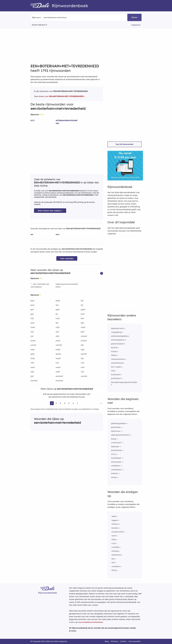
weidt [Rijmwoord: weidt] (58, 367)
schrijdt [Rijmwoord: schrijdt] (59, 345)
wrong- (114, 477)
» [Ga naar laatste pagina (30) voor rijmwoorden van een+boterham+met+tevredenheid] (101, 403)
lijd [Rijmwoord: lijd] (57, 323)
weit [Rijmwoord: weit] (83, 367)
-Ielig (113, 539)
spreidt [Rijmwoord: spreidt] (84, 354)
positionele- (116, 427)
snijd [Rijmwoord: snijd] (32, 350)
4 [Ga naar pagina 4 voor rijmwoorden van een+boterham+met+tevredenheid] (65, 403)
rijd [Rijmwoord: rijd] (32, 336)
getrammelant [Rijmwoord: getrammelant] (117, 344)
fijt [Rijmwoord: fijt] (82, 305)
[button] (102, 273)
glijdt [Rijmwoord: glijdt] (83, 310)
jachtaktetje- (117, 450)
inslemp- (115, 473)
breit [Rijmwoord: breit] (32, 305)
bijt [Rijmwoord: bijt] (82, 301)
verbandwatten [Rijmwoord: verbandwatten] (118, 359)
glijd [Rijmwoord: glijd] (58, 310)
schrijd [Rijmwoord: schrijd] (33, 345)
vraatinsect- (116, 443)
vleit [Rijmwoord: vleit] (32, 363)
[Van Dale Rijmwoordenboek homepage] (41, 6)
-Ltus (113, 543)
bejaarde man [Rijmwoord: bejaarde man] (117, 328)
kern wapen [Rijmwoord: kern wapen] (116, 367)
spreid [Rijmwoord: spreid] (58, 354)
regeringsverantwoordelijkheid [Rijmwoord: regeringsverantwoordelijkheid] (67, 285)
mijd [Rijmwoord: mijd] (58, 327)
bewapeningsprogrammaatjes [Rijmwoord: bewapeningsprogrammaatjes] (124, 382)
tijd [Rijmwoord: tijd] (82, 358)
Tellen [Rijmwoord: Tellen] (114, 355)
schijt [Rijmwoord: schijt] (58, 341)
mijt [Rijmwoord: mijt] (32, 332)
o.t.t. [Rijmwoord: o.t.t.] (33, 120)
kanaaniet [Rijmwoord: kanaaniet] (116, 375)
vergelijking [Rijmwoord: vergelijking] (116, 332)
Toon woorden (67, 258)
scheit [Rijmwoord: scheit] (33, 341)
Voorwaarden (134, 641)
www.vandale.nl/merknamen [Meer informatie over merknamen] (91, 622)
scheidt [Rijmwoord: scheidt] (84, 336)
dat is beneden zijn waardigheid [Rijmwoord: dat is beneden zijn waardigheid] (40, 285)
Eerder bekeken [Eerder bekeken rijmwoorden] (39, 25)
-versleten (115, 566)
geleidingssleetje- (119, 423)
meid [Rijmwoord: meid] (33, 327)
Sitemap (114, 641)
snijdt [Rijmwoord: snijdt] (58, 350)
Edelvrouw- (116, 431)
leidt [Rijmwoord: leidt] (32, 323)
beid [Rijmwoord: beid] (32, 301)
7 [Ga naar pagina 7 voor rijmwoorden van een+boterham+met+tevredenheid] (77, 403)
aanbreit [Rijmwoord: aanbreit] (59, 376)
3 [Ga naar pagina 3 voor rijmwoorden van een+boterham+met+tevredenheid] (60, 403)
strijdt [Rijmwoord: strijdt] (58, 358)
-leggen (114, 520)
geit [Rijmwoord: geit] (32, 310)
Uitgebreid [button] (136, 25)
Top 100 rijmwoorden (125, 144)
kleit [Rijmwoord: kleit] (83, 314)
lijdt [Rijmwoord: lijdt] (82, 323)
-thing (114, 570)
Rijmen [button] (134, 17)
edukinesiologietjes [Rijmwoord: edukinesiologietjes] (119, 336)
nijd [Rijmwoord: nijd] (57, 332)
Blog (107, 641)
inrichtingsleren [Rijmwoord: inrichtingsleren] (118, 340)
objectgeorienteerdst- (120, 435)
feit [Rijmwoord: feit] (57, 305)
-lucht (114, 536)
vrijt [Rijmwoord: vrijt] (83, 363)
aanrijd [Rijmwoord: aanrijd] (84, 376)
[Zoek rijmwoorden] (55, 18)
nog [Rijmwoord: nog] (113, 371)
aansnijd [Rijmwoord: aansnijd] (59, 381)
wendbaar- (116, 466)
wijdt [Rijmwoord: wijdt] (58, 372)
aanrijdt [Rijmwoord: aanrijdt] (34, 381)
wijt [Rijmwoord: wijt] (82, 372)
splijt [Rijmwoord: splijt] (32, 354)
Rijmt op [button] (36, 17)
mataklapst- (116, 458)
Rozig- (114, 439)
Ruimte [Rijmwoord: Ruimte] (114, 348)
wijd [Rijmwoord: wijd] (32, 372)
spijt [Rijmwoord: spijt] (83, 350)
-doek (114, 516)
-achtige (115, 551)
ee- (32, 234)
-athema (115, 524)
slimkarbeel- (116, 462)
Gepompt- (115, 446)
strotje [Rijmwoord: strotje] (114, 351)
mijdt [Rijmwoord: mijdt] (83, 327)
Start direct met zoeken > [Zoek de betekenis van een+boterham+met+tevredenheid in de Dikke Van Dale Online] (50, 211)
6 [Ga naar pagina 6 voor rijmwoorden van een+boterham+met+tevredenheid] (73, 403)
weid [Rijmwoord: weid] (33, 367)
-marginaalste (117, 532)
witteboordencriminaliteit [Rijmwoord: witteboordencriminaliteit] (67, 122)
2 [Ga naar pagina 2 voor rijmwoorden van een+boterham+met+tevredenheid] (56, 403)
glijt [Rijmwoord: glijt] (32, 314)
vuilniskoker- (117, 470)
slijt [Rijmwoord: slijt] (82, 345)
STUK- (114, 454)
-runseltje (115, 547)
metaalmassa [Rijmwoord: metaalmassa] (117, 363)
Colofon (123, 641)
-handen (115, 528)
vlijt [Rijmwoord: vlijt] (57, 363)
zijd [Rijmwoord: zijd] (32, 376)
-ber (113, 559)
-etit (113, 562)
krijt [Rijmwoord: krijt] (32, 318)
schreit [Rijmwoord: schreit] (84, 341)
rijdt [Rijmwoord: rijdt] (57, 336)
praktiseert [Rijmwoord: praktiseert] (116, 378)
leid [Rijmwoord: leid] (82, 318)
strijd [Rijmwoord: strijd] (33, 358)
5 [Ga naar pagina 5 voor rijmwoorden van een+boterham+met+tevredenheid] (69, 403)
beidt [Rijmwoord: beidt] (58, 301)
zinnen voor (61, 96)
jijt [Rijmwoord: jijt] (57, 314)
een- (58, 234)
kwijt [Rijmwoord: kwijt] (58, 318)
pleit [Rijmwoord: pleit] (83, 332)
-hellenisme (116, 555)
